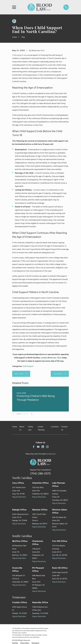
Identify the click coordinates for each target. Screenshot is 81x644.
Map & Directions (19, 497)
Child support (18, 55)
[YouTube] (38, 447)
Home (15, 427)
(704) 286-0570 (40, 473)
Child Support (28, 366)
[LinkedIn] (43, 447)
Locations (55, 427)
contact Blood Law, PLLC (51, 358)
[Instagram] (47, 447)
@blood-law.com (49, 454)
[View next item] (32, 414)
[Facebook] (34, 447)
